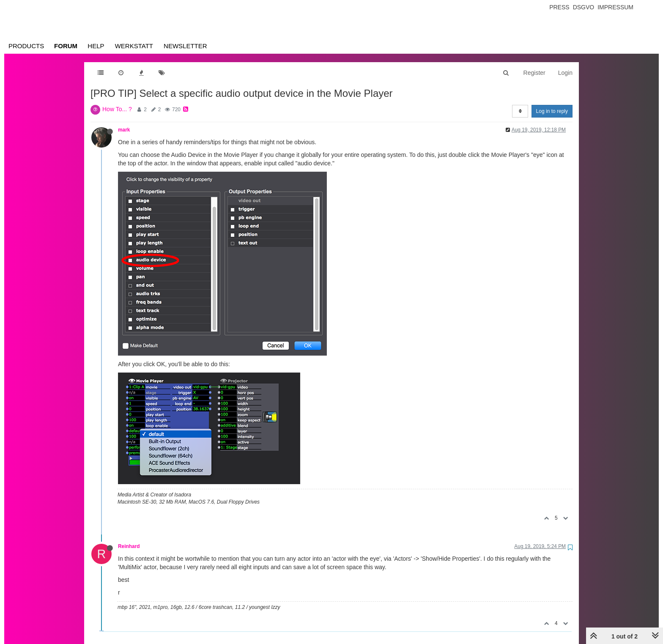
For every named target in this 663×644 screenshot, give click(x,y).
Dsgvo (584, 7)
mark (124, 130)
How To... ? (117, 109)
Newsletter (185, 46)
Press (559, 7)
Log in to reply (552, 111)
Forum (66, 46)
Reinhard (129, 546)
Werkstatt (134, 46)
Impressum (615, 7)
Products (26, 46)
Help (96, 46)
